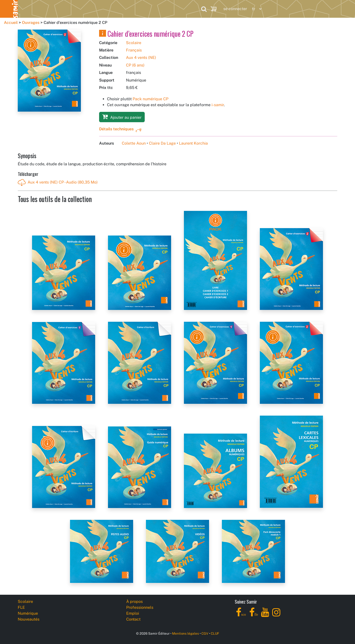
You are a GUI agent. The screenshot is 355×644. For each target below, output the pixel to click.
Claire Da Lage (162, 143)
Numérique (88, 9)
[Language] (256, 9)
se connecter (235, 9)
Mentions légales (186, 633)
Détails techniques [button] (116, 129)
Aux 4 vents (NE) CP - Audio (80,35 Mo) (58, 183)
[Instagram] (276, 615)
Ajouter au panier (122, 117)
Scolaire (27, 9)
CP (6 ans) (135, 65)
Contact (133, 619)
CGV (205, 633)
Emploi (133, 613)
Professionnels (170, 9)
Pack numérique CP (151, 99)
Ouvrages (31, 23)
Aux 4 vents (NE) (141, 58)
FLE (57, 9)
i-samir (218, 105)
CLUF (215, 633)
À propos (134, 602)
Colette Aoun (134, 143)
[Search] (204, 9)
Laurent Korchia (193, 143)
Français (134, 50)
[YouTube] (265, 615)
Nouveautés (127, 9)
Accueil (11, 23)
